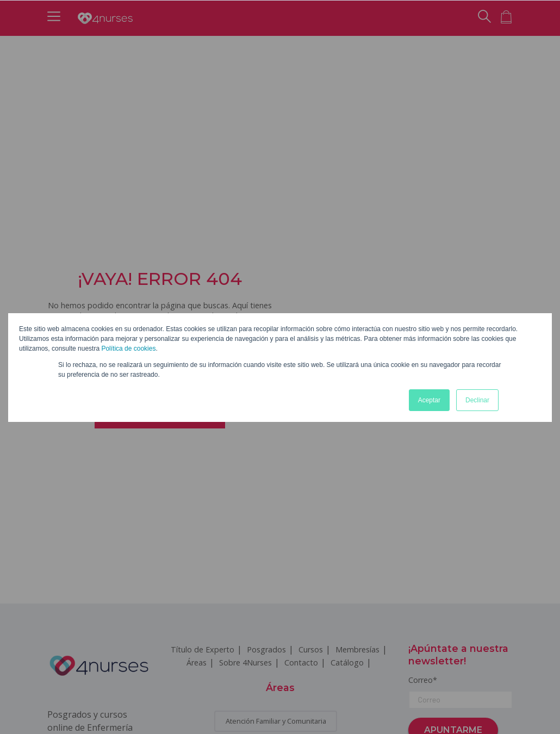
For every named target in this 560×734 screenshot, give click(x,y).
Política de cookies (128, 349)
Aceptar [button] (429, 400)
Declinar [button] (477, 400)
